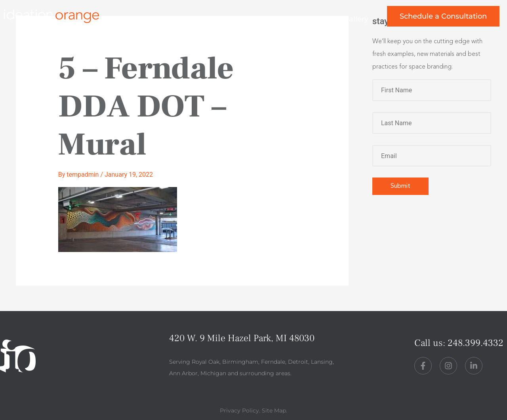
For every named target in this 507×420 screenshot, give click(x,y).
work (190, 19)
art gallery (350, 19)
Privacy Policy (239, 410)
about (233, 19)
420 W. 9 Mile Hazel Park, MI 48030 (242, 338)
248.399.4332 (476, 343)
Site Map (274, 410)
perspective (288, 19)
